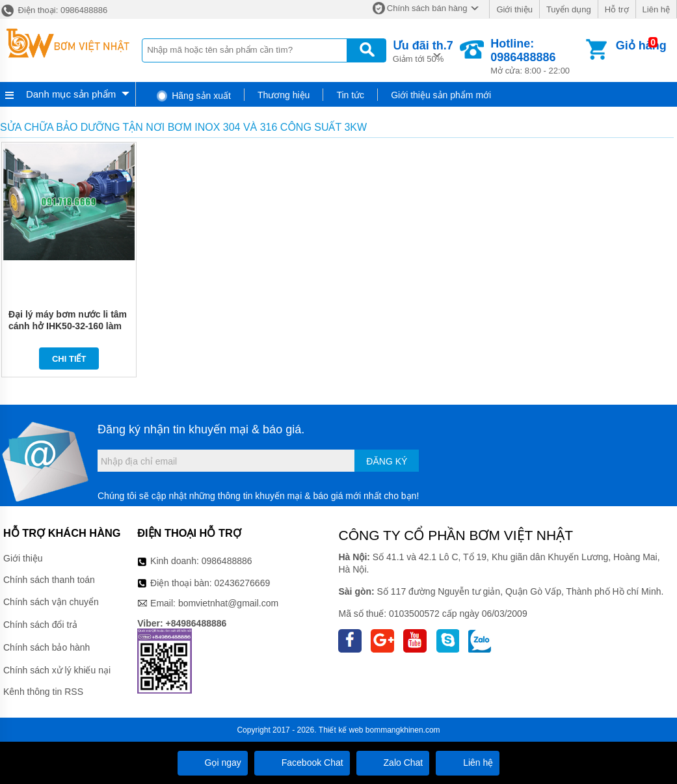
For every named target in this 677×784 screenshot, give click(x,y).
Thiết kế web (341, 730)
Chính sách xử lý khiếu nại (57, 670)
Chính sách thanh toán (49, 580)
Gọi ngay (213, 763)
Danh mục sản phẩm (71, 94)
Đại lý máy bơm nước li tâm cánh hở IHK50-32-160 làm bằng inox (68, 326)
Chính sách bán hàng (427, 8)
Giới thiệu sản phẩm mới (441, 95)
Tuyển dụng (569, 9)
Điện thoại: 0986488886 (54, 10)
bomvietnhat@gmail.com (228, 603)
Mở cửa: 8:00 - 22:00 (537, 56)
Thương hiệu (284, 95)
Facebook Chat (302, 763)
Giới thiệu (514, 9)
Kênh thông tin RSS (43, 692)
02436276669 (243, 583)
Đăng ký (387, 461)
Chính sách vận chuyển (51, 602)
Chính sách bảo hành (46, 647)
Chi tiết (69, 359)
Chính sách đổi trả (40, 625)
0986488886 (227, 561)
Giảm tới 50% (423, 50)
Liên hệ (656, 9)
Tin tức (350, 95)
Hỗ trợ (617, 9)
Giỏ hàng (641, 46)
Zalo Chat (393, 763)
